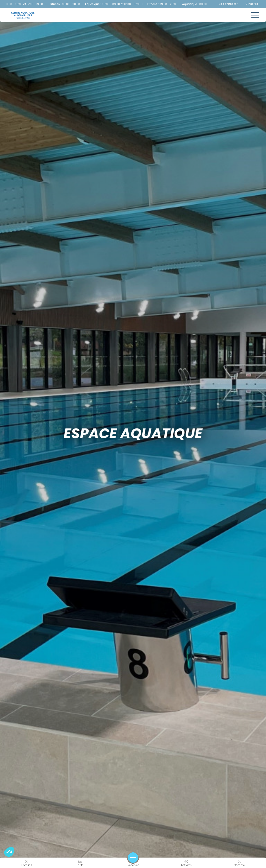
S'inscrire (252, 4)
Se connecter (228, 4)
